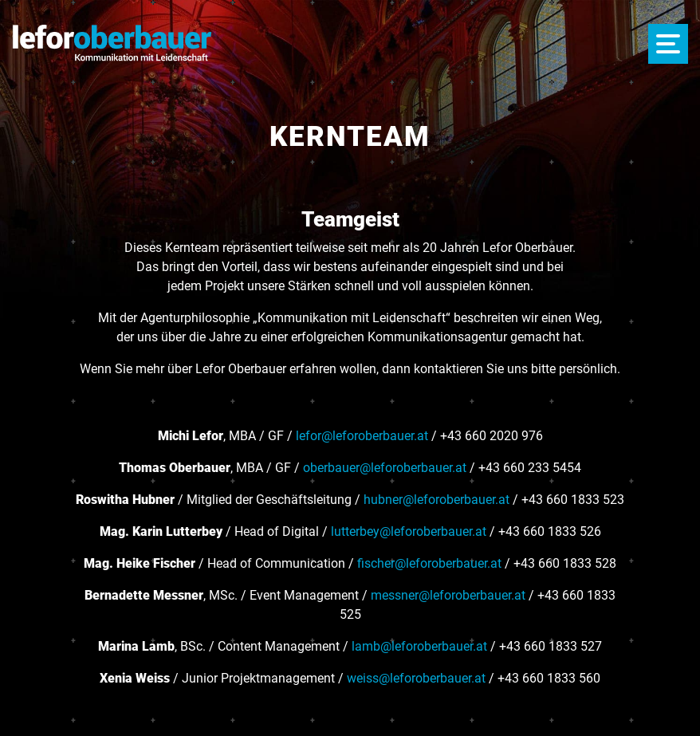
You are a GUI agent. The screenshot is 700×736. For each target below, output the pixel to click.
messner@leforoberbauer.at (448, 595)
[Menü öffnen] (668, 44)
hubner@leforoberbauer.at (437, 500)
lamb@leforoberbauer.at (419, 646)
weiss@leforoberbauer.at (416, 678)
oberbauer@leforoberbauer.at (385, 468)
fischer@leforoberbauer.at (429, 563)
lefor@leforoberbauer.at (362, 436)
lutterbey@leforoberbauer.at (409, 531)
